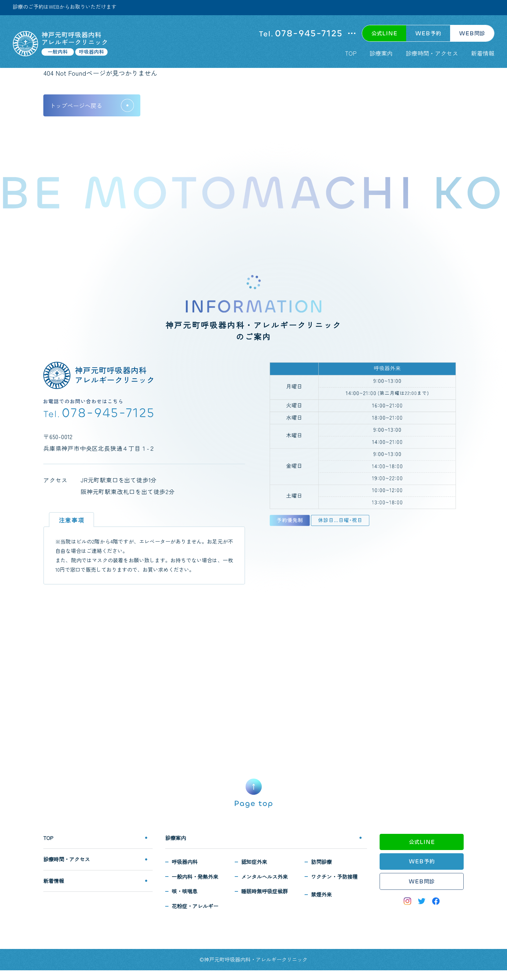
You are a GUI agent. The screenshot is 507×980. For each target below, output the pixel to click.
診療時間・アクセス (432, 53)
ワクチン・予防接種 (334, 877)
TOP (351, 53)
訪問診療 (321, 862)
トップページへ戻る (76, 105)
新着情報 (483, 53)
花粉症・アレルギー (195, 906)
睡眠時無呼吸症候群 (264, 891)
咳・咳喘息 (185, 891)
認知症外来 (254, 862)
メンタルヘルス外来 (264, 877)
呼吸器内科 (185, 862)
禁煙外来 (321, 894)
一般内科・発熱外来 (195, 877)
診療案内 (381, 53)
